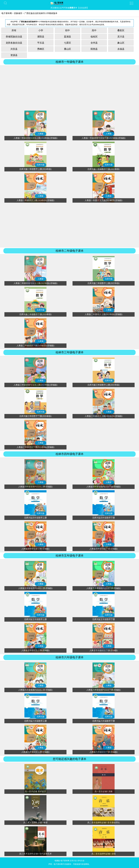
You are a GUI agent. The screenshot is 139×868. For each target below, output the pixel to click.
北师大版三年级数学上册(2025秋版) (103, 385)
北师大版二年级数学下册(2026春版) (35, 314)
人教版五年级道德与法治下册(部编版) (103, 588)
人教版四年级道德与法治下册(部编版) (103, 487)
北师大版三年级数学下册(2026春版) (35, 416)
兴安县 (14, 49)
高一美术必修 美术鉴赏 (35, 791)
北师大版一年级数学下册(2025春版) (103, 169)
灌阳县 (41, 37)
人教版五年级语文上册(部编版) (35, 650)
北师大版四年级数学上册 (35, 518)
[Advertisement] (69, 89)
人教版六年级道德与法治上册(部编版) (35, 690)
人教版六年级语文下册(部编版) (103, 752)
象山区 (121, 43)
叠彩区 (121, 30)
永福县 (121, 49)
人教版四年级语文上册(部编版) (35, 549)
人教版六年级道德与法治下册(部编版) (103, 690)
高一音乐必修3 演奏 (104, 791)
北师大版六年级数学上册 (35, 721)
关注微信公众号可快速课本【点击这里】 (70, 8)
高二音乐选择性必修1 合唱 (104, 854)
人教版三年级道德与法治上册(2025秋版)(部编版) (36, 385)
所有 (14, 30)
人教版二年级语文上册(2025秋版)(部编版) (104, 314)
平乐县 (41, 43)
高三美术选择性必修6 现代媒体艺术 (36, 854)
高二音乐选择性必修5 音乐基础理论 (104, 823)
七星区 (68, 43)
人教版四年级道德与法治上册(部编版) (35, 487)
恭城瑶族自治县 (14, 37)
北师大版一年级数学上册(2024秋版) (35, 169)
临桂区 (94, 37)
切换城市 (18, 13)
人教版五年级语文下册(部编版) (103, 650)
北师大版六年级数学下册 (104, 721)
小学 (41, 30)
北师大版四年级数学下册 (104, 518)
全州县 (94, 43)
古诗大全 (73, 861)
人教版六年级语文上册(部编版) (35, 752)
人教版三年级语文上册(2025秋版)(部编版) (104, 416)
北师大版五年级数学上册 (35, 619)
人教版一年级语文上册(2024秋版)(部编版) (36, 200)
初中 (68, 30)
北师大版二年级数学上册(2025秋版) (103, 283)
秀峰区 (41, 49)
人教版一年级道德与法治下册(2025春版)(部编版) (104, 138)
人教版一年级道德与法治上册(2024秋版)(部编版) (36, 138)
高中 (94, 30)
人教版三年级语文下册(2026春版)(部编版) (36, 447)
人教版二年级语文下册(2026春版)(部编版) (36, 346)
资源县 (14, 55)
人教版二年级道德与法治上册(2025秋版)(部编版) (36, 283)
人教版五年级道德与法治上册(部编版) (35, 588)
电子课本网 (7, 13)
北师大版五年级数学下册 (104, 619)
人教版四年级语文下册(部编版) (103, 549)
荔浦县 (68, 37)
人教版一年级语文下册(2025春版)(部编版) (104, 200)
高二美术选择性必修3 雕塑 (36, 823)
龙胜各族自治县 (14, 43)
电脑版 (57, 861)
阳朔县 (94, 49)
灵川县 (121, 37)
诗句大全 (81, 861)
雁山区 (68, 49)
